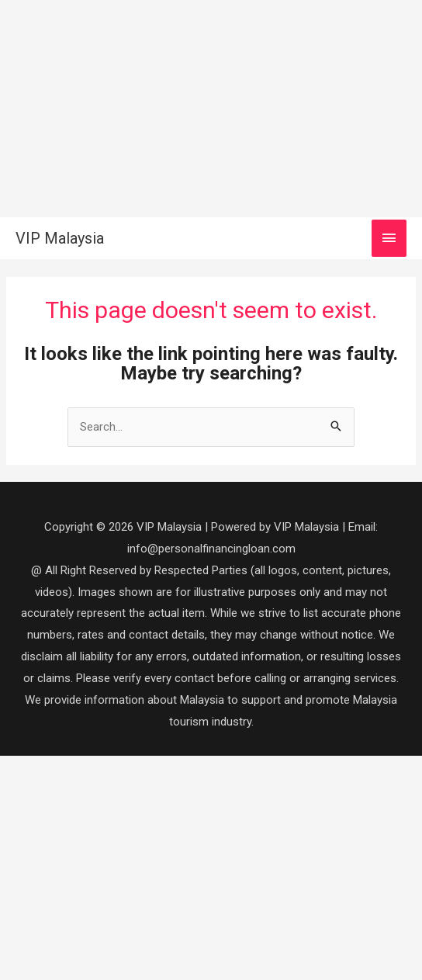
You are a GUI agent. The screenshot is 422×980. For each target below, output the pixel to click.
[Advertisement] (211, 109)
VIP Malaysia (60, 238)
